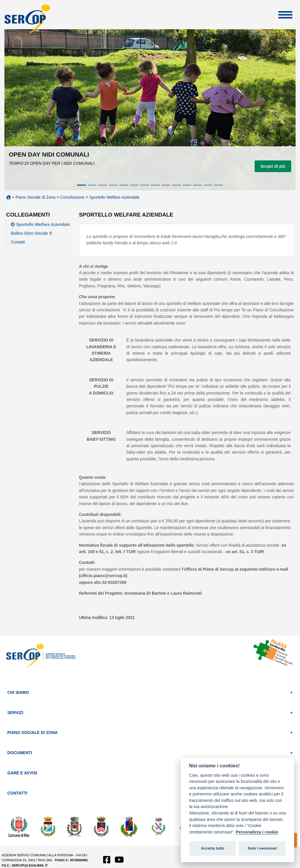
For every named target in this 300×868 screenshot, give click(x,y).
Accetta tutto (212, 848)
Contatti (18, 242)
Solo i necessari (262, 848)
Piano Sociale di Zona (35, 197)
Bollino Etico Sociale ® (31, 233)
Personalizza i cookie (257, 832)
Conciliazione (72, 197)
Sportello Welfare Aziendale (114, 197)
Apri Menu (285, 15)
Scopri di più (273, 166)
